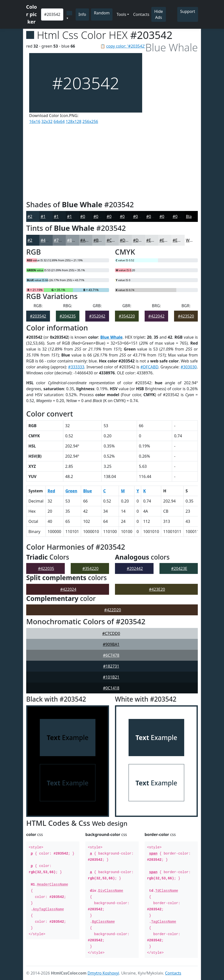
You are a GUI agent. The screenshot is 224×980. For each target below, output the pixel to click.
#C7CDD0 (111, 633)
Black (191, 216)
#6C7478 (111, 655)
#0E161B (89, 216)
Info (82, 14)
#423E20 (157, 589)
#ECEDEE (181, 240)
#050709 (154, 216)
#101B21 (111, 677)
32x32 (47, 121)
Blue (87, 491)
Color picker (31, 14)
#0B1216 (102, 216)
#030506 (181, 216)
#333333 (76, 367)
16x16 (35, 121)
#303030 (189, 367)
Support (188, 11)
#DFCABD (149, 367)
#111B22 (75, 216)
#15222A (62, 216)
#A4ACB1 (89, 240)
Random (102, 13)
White (191, 240)
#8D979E (75, 240)
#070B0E (128, 216)
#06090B (141, 216)
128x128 (74, 121)
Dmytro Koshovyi (103, 973)
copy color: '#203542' (126, 46)
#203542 (35, 216)
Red (51, 491)
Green (71, 491)
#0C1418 (111, 688)
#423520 (186, 316)
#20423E (179, 568)
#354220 (127, 316)
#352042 (97, 316)
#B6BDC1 (102, 240)
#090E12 (115, 216)
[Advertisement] (86, 161)
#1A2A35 (49, 216)
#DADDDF (142, 240)
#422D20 (113, 610)
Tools (121, 14)
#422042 (156, 316)
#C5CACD (115, 240)
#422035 (46, 568)
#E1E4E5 (154, 240)
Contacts (141, 14)
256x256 (90, 121)
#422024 (68, 589)
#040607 (168, 216)
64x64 (59, 121)
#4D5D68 (49, 240)
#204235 (68, 316)
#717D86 (62, 240)
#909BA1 (111, 644)
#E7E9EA (168, 240)
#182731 (111, 666)
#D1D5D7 (129, 240)
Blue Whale (112, 337)
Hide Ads (159, 14)
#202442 (135, 568)
